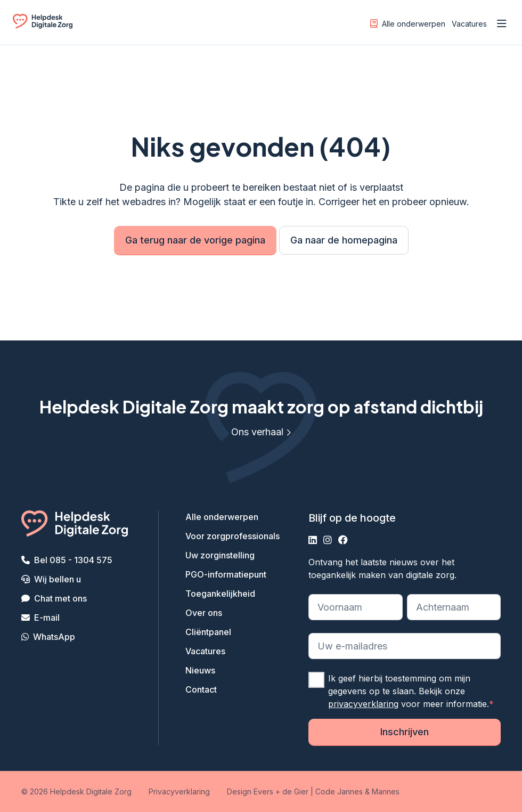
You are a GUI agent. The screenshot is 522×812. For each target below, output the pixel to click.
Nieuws (200, 670)
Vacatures (469, 24)
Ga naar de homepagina (344, 240)
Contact (201, 689)
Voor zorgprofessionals (233, 536)
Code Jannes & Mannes (357, 791)
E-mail (47, 618)
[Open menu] (502, 24)
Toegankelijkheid (220, 594)
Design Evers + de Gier (268, 791)
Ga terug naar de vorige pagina (195, 240)
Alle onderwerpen (408, 23)
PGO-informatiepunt (226, 574)
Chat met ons (60, 598)
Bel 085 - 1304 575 (73, 560)
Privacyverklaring (179, 791)
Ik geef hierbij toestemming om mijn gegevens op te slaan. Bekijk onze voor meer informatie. (411, 691)
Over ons (204, 613)
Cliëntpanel (208, 632)
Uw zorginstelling (220, 555)
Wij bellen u (58, 579)
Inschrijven (405, 732)
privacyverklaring (363, 704)
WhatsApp (54, 637)
